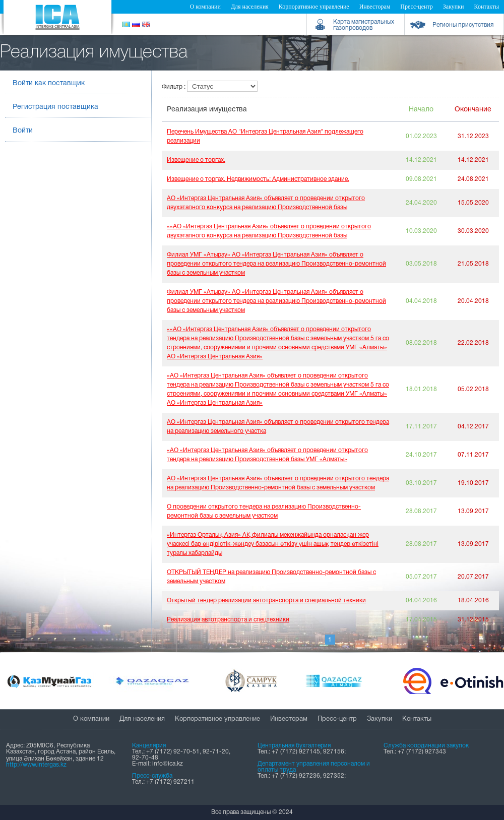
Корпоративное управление (314, 7)
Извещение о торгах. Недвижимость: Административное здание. (258, 179)
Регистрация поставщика (55, 107)
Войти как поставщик (49, 83)
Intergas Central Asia (57, 17)
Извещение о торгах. (196, 160)
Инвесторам (375, 7)
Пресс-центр (417, 7)
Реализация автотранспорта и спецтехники (228, 620)
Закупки (454, 7)
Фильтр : (174, 87)
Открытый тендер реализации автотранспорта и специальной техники (266, 601)
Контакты (486, 7)
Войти (23, 131)
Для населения (250, 7)
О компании (205, 7)
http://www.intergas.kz (36, 765)
